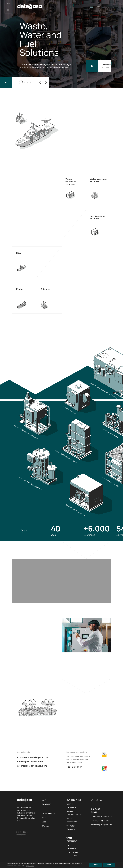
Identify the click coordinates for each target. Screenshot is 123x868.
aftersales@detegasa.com (32, 766)
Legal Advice (21, 866)
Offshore (45, 826)
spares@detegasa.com (30, 762)
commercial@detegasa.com (33, 757)
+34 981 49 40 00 (74, 767)
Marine (45, 822)
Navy (44, 817)
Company (46, 804)
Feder (32, 866)
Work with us (96, 800)
